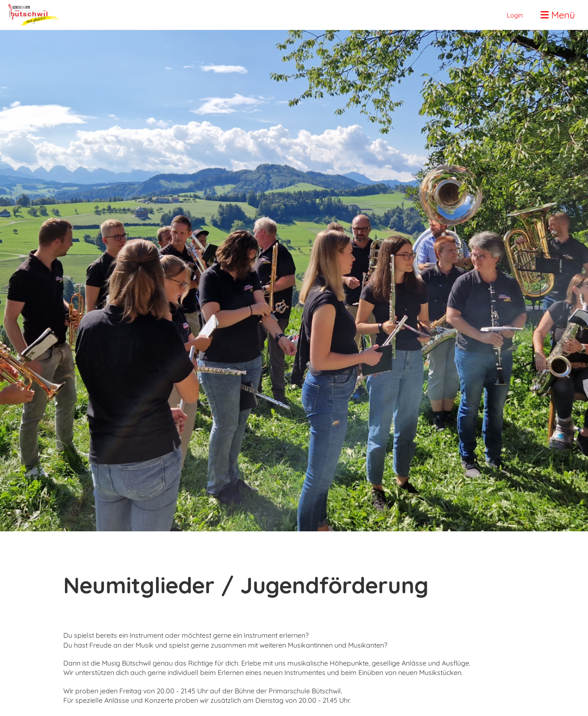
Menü (558, 15)
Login (515, 15)
